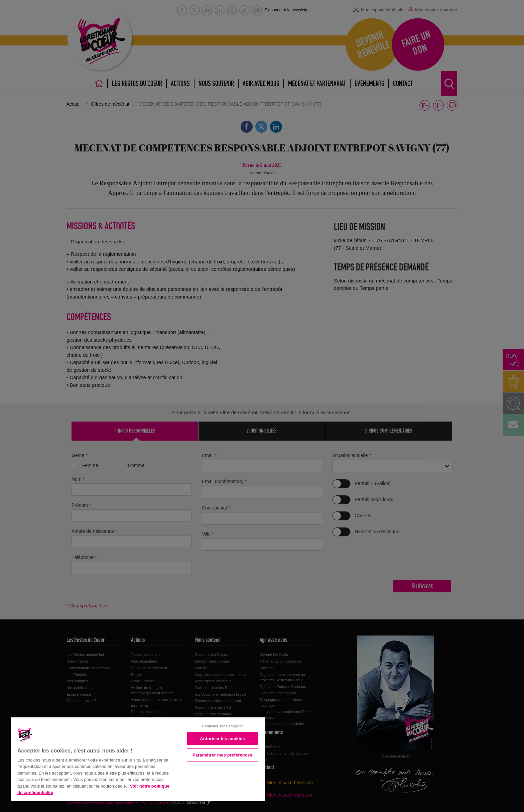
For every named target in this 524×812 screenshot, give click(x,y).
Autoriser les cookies (222, 739)
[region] (138, 759)
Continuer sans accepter (222, 726)
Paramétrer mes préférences (222, 755)
